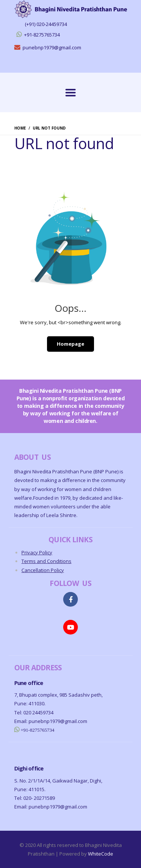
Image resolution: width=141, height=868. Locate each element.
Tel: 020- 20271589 (35, 798)
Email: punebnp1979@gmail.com (51, 721)
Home (20, 128)
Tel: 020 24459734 (34, 712)
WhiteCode (101, 854)
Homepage (70, 344)
